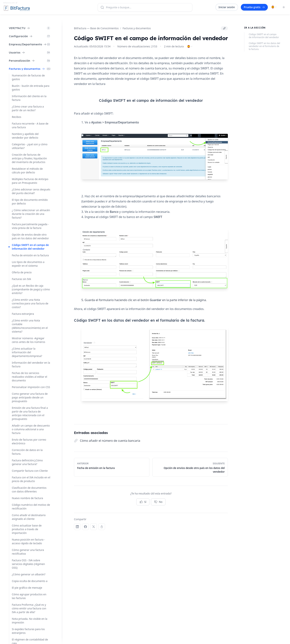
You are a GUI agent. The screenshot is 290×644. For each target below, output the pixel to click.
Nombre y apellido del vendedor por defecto (25, 136)
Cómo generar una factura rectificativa (28, 552)
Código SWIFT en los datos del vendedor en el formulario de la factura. (264, 46)
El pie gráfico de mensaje (27, 588)
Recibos (17, 117)
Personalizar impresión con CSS (31, 387)
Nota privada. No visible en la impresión (30, 621)
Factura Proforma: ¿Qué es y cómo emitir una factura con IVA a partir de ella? (29, 608)
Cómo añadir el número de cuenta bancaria (110, 441)
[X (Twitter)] (94, 527)
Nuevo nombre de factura (27, 498)
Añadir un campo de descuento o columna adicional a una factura (31, 429)
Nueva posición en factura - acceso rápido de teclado (28, 541)
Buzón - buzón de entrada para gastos (31, 88)
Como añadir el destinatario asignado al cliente (29, 517)
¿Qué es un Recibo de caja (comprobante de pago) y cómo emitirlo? (31, 289)
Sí (143, 502)
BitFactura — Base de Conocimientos (96, 28)
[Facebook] (85, 527)
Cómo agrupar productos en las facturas (29, 596)
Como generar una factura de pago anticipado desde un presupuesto (30, 397)
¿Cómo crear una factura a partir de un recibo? (28, 108)
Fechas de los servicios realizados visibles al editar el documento (29, 377)
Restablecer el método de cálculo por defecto (27, 171)
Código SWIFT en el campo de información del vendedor (30, 247)
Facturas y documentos (137, 28)
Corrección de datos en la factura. (27, 452)
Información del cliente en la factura (29, 98)
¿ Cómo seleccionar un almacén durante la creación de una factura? (31, 214)
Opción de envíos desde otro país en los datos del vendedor (30, 236)
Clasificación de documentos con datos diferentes (29, 490)
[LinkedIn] (77, 527)
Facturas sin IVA (21, 279)
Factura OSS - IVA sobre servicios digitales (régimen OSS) (28, 564)
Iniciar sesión (227, 7)
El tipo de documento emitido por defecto (30, 202)
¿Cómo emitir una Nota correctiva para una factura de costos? (30, 303)
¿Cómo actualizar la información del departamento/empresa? (27, 352)
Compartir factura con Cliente (30, 471)
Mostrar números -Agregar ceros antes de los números (28, 340)
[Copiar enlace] (224, 28)
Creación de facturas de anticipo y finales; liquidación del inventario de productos (29, 158)
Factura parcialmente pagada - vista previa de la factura (30, 226)
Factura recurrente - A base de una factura (30, 125)
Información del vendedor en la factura (31, 364)
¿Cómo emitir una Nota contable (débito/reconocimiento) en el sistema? (30, 326)
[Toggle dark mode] (284, 7)
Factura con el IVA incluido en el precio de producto (31, 479)
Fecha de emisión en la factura (30, 255)
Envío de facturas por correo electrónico (29, 441)
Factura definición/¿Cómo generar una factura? (27, 462)
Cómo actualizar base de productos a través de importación (27, 529)
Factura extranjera (23, 314)
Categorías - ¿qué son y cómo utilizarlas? (30, 146)
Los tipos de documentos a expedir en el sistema (28, 264)
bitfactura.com (10, 3)
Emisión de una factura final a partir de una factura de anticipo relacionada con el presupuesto (30, 413)
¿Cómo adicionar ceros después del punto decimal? (31, 191)
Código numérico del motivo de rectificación (31, 507)
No (158, 502)
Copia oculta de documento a (30, 581)
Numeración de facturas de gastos (28, 77)
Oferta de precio (22, 272)
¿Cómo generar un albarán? (29, 574)
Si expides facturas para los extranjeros (28, 631)
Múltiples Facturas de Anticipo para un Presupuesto (30, 181)
